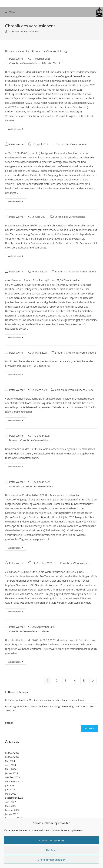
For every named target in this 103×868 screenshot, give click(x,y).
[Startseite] (6, 31)
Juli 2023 (10, 785)
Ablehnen (51, 850)
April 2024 (10, 765)
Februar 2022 (12, 810)
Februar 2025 (12, 757)
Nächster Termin (52, 63)
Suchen (9, 723)
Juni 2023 (10, 789)
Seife (91, 390)
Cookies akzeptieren (51, 840)
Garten (46, 631)
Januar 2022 (11, 814)
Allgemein (15, 486)
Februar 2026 (12, 753)
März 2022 (11, 806)
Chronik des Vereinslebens (24, 63)
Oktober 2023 (12, 777)
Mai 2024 (10, 761)
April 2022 (10, 802)
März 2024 (11, 769)
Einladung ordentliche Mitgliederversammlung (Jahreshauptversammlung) (44, 700)
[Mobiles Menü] (10, 12)
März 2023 (11, 794)
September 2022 (14, 798)
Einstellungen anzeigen (51, 860)
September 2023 (14, 781)
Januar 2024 (11, 773)
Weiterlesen (17, 130)
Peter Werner (17, 59)
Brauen (59, 271)
